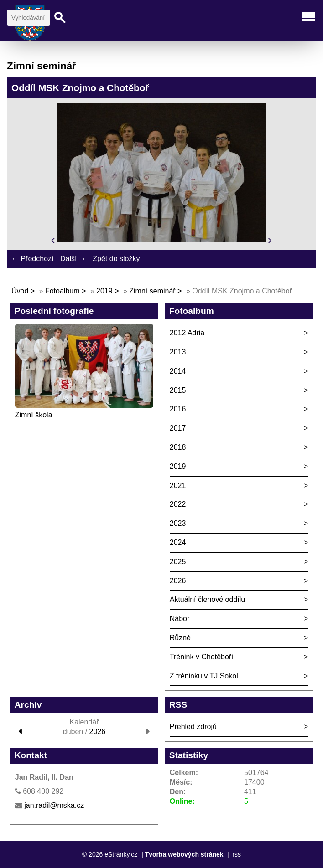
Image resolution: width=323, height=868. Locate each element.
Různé (180, 638)
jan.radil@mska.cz (54, 805)
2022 (178, 504)
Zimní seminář (152, 291)
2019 (104, 291)
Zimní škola (34, 415)
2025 (178, 562)
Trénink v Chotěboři (201, 657)
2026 (178, 581)
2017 (178, 428)
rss (237, 854)
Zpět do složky (116, 259)
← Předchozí (32, 259)
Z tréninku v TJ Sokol (204, 676)
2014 (178, 371)
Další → (73, 259)
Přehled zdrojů (193, 727)
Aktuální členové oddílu (207, 599)
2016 (178, 409)
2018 (178, 447)
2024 (178, 542)
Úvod (20, 291)
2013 (178, 352)
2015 (178, 390)
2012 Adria (187, 333)
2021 (178, 485)
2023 (178, 523)
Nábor (180, 619)
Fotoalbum (63, 291)
